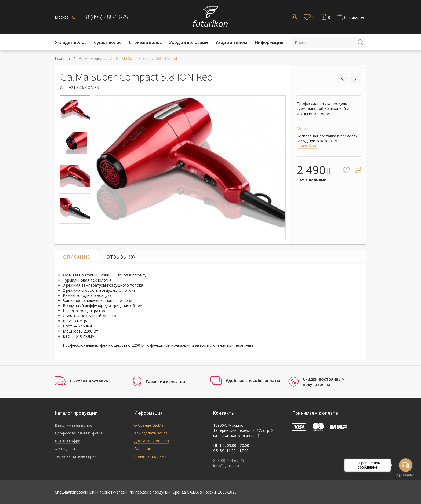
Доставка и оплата (151, 441)
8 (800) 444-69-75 (229, 460)
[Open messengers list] (406, 465)
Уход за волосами (188, 42)
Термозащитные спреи (76, 456)
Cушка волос (108, 42)
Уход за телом (231, 42)
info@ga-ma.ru (226, 465)
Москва (62, 17)
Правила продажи (150, 456)
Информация (269, 42)
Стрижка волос (145, 42)
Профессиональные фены (78, 433)
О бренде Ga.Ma (149, 425)
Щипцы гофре (68, 441)
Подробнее (307, 146)
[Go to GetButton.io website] (406, 475)
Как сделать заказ (151, 433)
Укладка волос (71, 42)
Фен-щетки (65, 449)
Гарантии (143, 449)
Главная (62, 58)
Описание (76, 257)
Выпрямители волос (73, 425)
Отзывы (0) (121, 257)
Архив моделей (93, 58)
